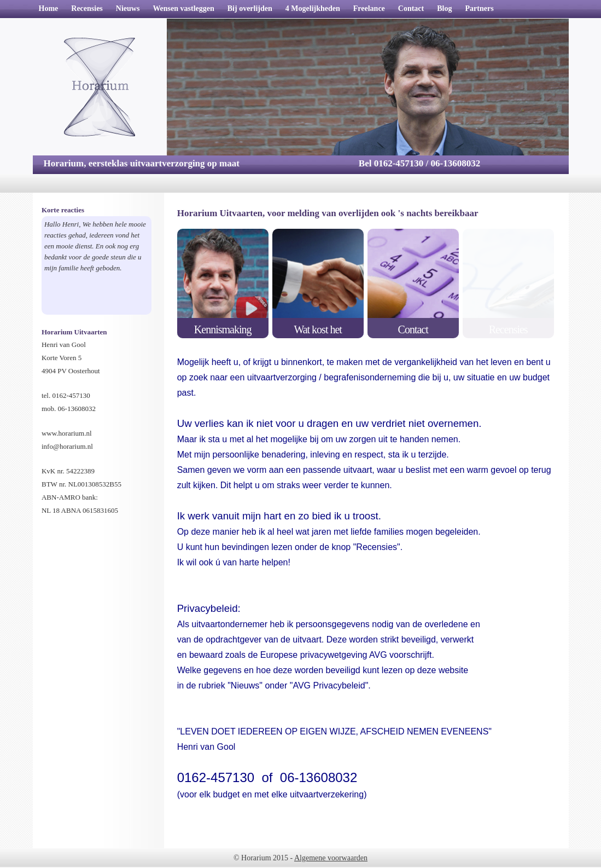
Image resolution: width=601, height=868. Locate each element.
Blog (444, 8)
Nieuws (128, 8)
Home (49, 8)
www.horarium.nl (67, 433)
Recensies (87, 8)
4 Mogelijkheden (313, 8)
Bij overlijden (250, 8)
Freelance (369, 8)
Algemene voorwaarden (331, 858)
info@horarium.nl (67, 446)
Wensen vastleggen (183, 8)
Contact (411, 8)
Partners (479, 8)
